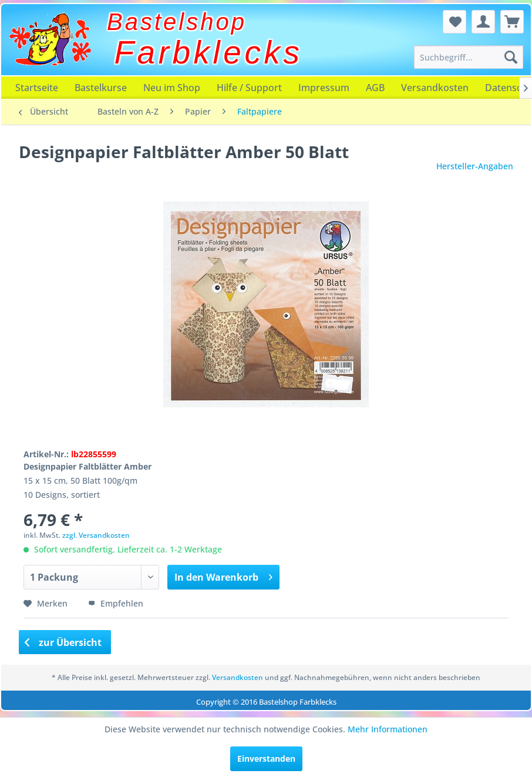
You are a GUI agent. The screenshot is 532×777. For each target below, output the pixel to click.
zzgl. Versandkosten (96, 535)
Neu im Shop (172, 88)
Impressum (324, 88)
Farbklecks (209, 52)
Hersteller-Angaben (475, 166)
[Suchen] (511, 57)
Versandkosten (435, 88)
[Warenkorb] (512, 22)
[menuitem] (469, 57)
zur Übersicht (63, 642)
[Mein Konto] (483, 22)
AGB (375, 88)
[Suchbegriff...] (469, 57)
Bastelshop (177, 22)
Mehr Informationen (388, 729)
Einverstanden (266, 758)
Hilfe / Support (249, 88)
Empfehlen (116, 603)
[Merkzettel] (454, 22)
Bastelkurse (101, 88)
